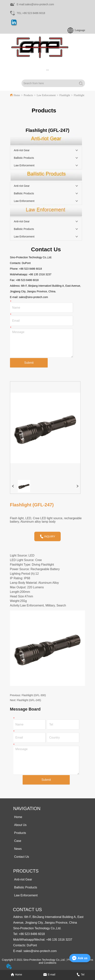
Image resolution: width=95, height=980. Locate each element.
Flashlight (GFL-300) (34, 695)
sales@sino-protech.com (33, 297)
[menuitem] (48, 70)
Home (17, 95)
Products (28, 95)
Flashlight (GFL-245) (29, 700)
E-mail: (14, 297)
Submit (29, 363)
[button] (47, 70)
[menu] (48, 70)
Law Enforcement (46, 95)
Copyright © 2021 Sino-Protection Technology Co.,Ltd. (34, 960)
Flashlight (65, 95)
